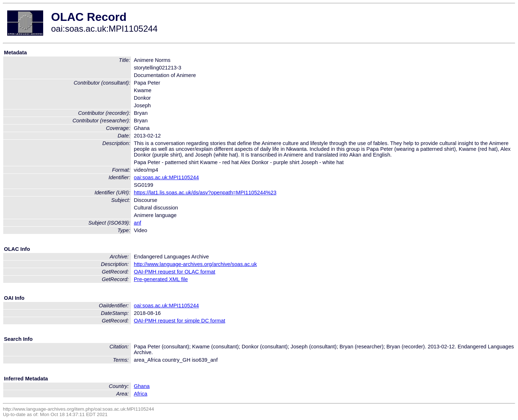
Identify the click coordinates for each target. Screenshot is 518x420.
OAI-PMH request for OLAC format (174, 272)
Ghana (142, 386)
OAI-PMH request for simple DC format (180, 321)
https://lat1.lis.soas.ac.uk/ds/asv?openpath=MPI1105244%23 (205, 193)
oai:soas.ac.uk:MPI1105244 (166, 177)
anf (137, 223)
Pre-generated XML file (161, 279)
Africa (140, 394)
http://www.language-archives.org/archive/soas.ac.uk (195, 264)
